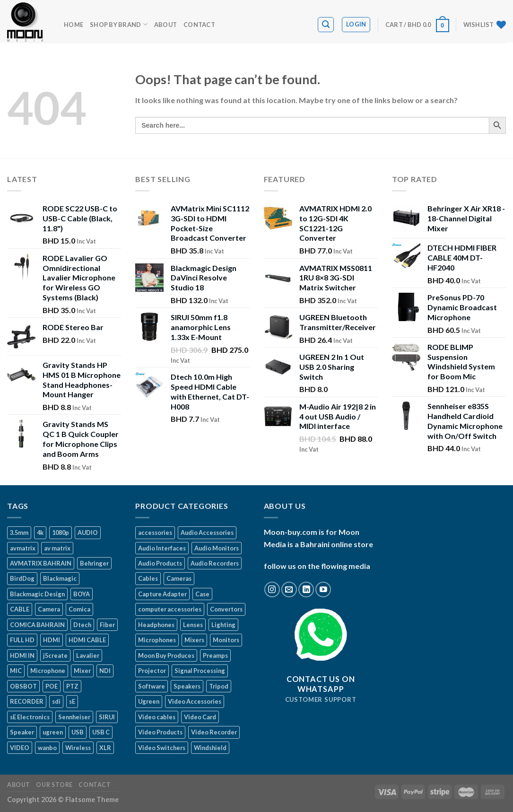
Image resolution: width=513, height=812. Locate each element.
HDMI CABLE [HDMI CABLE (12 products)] (87, 640)
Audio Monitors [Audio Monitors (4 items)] (217, 548)
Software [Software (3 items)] (152, 686)
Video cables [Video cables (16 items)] (157, 717)
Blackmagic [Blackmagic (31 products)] (60, 578)
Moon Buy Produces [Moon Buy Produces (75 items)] (166, 655)
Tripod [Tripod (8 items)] (219, 686)
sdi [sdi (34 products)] (56, 701)
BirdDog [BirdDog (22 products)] (22, 578)
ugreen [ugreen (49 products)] (53, 732)
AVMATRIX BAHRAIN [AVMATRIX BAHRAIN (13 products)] (41, 563)
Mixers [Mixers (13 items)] (194, 640)
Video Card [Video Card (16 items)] (200, 717)
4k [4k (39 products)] (40, 533)
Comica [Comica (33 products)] (79, 609)
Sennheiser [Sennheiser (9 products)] (74, 717)
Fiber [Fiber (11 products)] (107, 625)
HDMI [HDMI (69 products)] (52, 640)
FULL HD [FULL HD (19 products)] (22, 640)
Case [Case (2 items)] (202, 594)
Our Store (54, 785)
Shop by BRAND (119, 24)
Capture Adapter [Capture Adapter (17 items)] (162, 594)
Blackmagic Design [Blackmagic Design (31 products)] (37, 594)
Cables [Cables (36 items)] (148, 578)
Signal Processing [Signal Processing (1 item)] (200, 671)
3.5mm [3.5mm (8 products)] (19, 533)
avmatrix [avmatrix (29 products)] (23, 548)
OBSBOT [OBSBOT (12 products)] (23, 686)
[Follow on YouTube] (323, 589)
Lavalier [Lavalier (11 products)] (88, 655)
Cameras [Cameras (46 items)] (179, 578)
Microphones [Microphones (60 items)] (157, 640)
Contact (199, 25)
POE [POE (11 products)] (52, 686)
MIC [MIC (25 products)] (16, 671)
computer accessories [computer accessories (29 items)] (170, 609)
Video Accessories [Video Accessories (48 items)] (195, 701)
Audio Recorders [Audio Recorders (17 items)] (215, 563)
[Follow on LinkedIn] (306, 589)
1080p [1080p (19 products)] (61, 533)
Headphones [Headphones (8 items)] (156, 625)
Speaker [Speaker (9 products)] (22, 732)
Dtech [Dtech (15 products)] (82, 625)
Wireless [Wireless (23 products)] (78, 748)
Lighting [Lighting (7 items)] (223, 625)
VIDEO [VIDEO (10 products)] (20, 748)
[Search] (326, 25)
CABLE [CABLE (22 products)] (20, 609)
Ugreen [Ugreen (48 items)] (149, 701)
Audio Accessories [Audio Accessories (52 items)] (207, 533)
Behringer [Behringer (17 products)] (94, 563)
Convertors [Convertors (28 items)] (226, 609)
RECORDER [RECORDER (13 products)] (27, 701)
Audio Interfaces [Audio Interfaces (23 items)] (162, 548)
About (165, 25)
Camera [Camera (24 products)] (49, 609)
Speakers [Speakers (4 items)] (187, 686)
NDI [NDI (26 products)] (105, 671)
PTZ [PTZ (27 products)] (72, 686)
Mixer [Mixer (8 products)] (82, 671)
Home (74, 25)
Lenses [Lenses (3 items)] (193, 625)
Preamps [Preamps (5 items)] (215, 655)
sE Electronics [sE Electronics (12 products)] (30, 717)
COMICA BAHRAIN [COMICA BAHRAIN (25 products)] (37, 625)
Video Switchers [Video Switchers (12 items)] (162, 748)
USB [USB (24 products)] (78, 732)
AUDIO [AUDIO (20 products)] (88, 533)
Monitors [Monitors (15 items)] (226, 640)
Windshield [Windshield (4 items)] (210, 748)
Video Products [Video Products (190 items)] (160, 732)
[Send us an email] (289, 589)
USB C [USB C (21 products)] (101, 732)
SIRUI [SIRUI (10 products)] (107, 717)
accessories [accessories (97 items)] (155, 533)
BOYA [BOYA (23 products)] (82, 594)
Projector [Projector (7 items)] (152, 671)
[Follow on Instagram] (272, 589)
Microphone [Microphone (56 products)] (48, 671)
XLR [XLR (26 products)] (105, 748)
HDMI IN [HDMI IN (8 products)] (22, 655)
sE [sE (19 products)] (72, 701)
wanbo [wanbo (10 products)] (47, 748)
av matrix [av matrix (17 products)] (57, 548)
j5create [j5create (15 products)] (55, 655)
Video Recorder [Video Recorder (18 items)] (214, 732)
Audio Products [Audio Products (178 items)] (160, 563)
